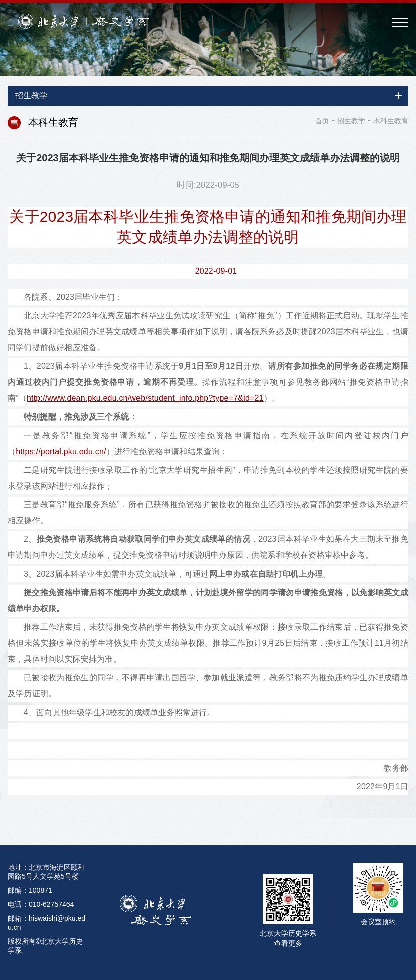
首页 (322, 121)
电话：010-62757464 (41, 904)
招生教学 (351, 121)
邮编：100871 (30, 890)
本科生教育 (391, 121)
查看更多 (288, 943)
